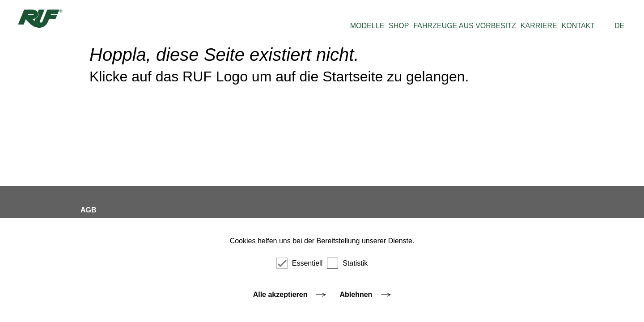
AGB (89, 210)
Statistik (347, 263)
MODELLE (367, 26)
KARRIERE (539, 26)
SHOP (399, 26)
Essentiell (299, 263)
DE (619, 26)
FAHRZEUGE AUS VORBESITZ (464, 26)
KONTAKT (578, 26)
